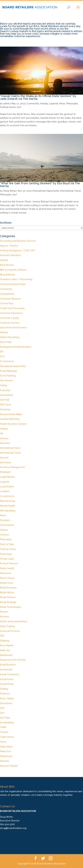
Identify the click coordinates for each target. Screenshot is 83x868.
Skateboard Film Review (13, 660)
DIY (2, 352)
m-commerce (7, 496)
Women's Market (9, 766)
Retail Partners (8, 597)
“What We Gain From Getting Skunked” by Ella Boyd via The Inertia (40, 185)
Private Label (7, 559)
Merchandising (8, 511)
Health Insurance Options (13, 424)
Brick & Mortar (7, 275)
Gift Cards (5, 405)
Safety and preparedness (14, 621)
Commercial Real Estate (13, 284)
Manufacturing (8, 501)
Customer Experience (11, 313)
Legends (54, 104)
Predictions (6, 554)
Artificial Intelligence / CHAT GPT (18, 251)
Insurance (5, 443)
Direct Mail (6, 342)
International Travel (70, 191)
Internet (4, 458)
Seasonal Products (10, 631)
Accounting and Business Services (18, 241)
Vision (3, 742)
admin (6, 104)
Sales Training (7, 626)
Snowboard (6, 670)
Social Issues (7, 679)
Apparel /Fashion (9, 246)
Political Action (8, 107)
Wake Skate (6, 747)
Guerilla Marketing (10, 419)
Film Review (6, 381)
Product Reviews (9, 563)
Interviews (5, 462)
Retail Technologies (10, 607)
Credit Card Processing (12, 308)
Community (33, 104)
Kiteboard (5, 472)
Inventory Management (12, 467)
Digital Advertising (10, 337)
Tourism (4, 732)
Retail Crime (6, 583)
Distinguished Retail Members (16, 347)
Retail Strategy (8, 602)
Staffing (4, 689)
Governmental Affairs (11, 414)
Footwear (5, 390)
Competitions (7, 294)
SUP (2, 708)
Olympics (5, 520)
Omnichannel (7, 525)
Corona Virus (7, 303)
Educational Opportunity (46, 191)
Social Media (7, 684)
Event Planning (8, 376)
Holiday (44, 104)
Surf (19, 107)
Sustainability (7, 723)
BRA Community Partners (13, 270)
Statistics (5, 694)
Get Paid (5, 400)
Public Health (7, 568)
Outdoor (4, 535)
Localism (5, 491)
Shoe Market (7, 645)
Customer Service (10, 323)
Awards (4, 260)
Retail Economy (8, 588)
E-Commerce (7, 361)
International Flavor (10, 448)
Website (4, 761)
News (62, 104)
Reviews (4, 617)
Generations (6, 395)
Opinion (4, 530)
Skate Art (5, 650)
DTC (2, 356)
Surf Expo (5, 718)
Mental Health (8, 506)
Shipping (5, 641)
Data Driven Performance (13, 327)
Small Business (8, 665)
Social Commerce (9, 674)
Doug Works (10, 191)
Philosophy (72, 104)
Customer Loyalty (10, 318)
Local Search (7, 487)
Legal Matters (7, 477)
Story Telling (7, 698)
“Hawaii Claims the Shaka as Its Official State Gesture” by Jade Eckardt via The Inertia (38, 97)
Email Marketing (8, 371)
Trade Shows (7, 737)
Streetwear (6, 703)
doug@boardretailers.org (13, 828)
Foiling (3, 385)
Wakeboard (6, 756)
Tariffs (3, 727)
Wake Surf (5, 751)
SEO (2, 636)
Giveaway (5, 409)
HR (1, 434)
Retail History (7, 592)
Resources (6, 573)
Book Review (7, 265)
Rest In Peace (7, 578)
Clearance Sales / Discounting (16, 279)
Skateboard (6, 655)
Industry (4, 438)
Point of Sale (7, 544)
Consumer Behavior (10, 299)
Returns (4, 612)
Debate (4, 332)
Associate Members (10, 255)
